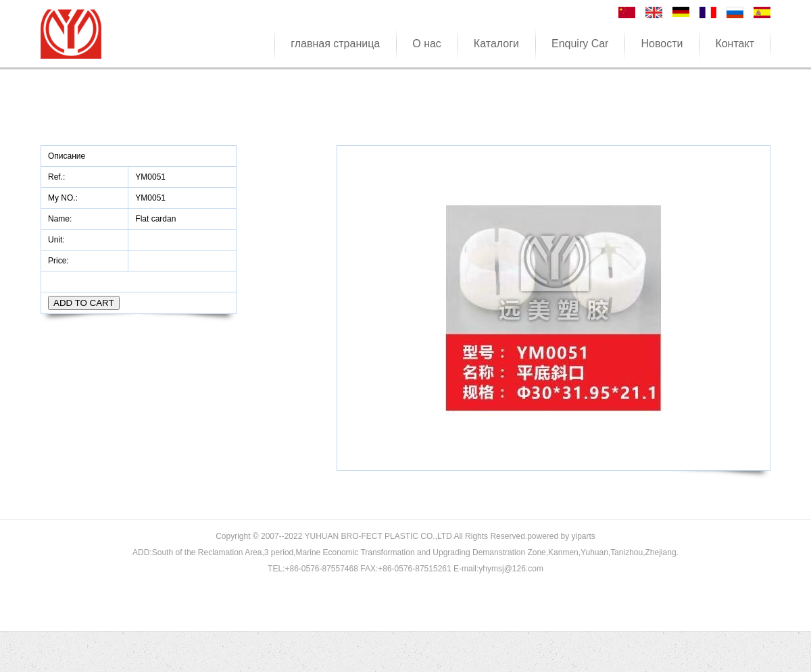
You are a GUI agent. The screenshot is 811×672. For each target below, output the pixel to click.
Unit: (57, 240)
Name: (61, 219)
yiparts (584, 536)
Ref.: (58, 177)
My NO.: (63, 198)
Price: (59, 261)
